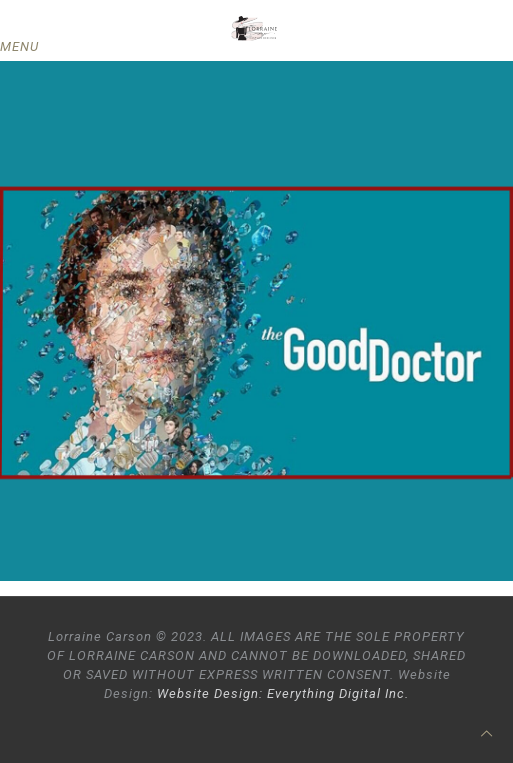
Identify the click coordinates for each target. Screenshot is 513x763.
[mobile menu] (27, 47)
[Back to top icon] (486, 733)
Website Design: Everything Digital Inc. (283, 693)
